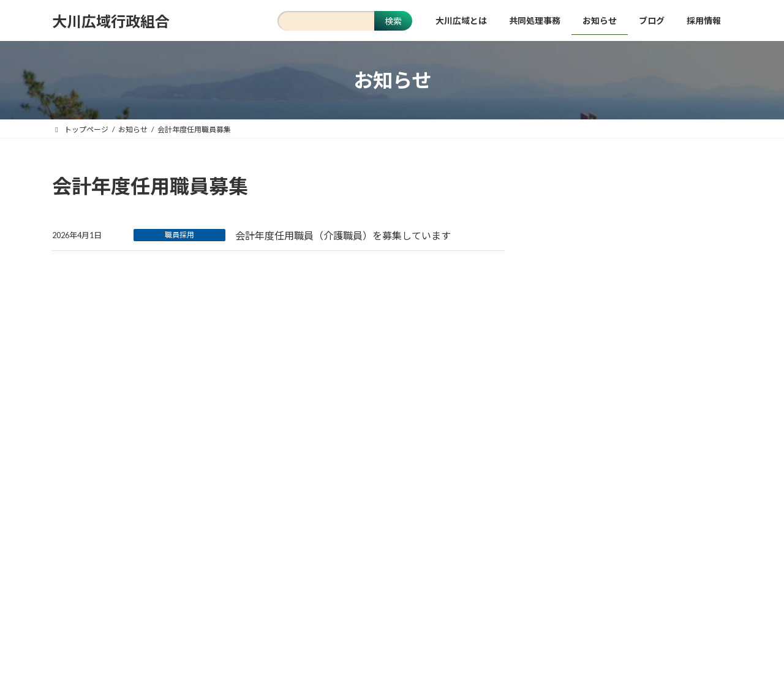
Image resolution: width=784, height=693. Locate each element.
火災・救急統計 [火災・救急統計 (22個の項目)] (681, 439)
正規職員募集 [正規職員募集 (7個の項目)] (571, 439)
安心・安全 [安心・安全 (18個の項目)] (688, 415)
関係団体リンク (531, 530)
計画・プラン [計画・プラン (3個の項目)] (571, 463)
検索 (393, 21)
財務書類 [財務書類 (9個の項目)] (655, 463)
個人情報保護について (359, 530)
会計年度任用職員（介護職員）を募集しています (343, 235)
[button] (392, 637)
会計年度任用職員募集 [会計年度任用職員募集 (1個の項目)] (586, 415)
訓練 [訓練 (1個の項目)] (617, 463)
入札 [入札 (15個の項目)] (646, 415)
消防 (561, 213)
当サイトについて (258, 530)
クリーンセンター (586, 262)
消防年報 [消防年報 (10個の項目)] (624, 439)
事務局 (565, 287)
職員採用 (179, 235)
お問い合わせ (451, 530)
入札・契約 (574, 312)
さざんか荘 (574, 237)
